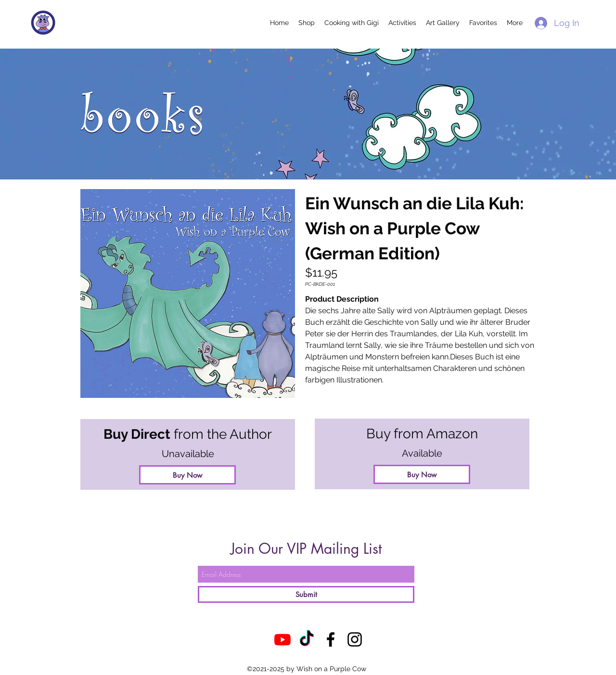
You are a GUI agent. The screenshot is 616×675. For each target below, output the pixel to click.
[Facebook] (331, 639)
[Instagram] (355, 639)
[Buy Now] (422, 474)
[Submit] (306, 594)
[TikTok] (307, 639)
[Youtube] (282, 639)
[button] (307, 23)
